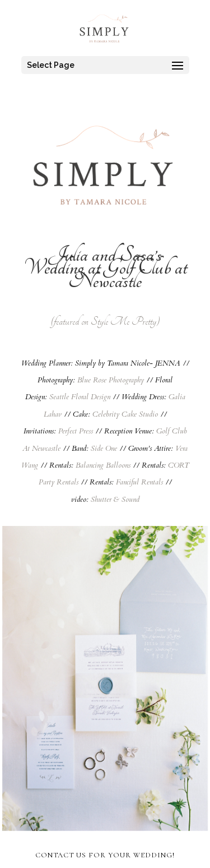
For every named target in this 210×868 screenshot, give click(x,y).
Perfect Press (76, 431)
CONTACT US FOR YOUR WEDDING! (105, 855)
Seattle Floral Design (80, 397)
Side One (104, 449)
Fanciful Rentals (139, 482)
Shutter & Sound (115, 500)
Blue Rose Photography (111, 380)
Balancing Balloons (103, 465)
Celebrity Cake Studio (125, 414)
